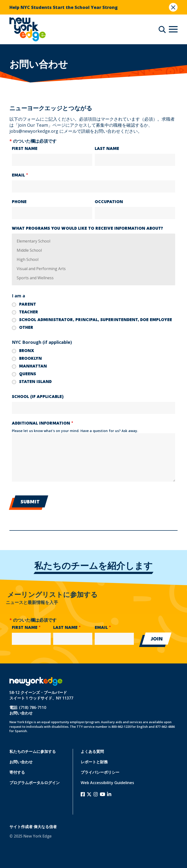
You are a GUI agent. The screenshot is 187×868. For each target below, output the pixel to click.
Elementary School (94, 241)
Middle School (94, 250)
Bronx (27, 351)
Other (26, 328)
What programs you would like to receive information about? (87, 229)
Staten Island (35, 382)
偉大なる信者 (45, 827)
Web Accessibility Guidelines (107, 783)
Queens (28, 374)
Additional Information (43, 423)
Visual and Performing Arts (94, 269)
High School (94, 259)
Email (20, 175)
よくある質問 (92, 751)
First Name (25, 149)
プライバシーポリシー (100, 772)
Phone (19, 202)
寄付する (17, 772)
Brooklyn (30, 359)
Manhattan (33, 366)
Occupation (109, 202)
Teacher (29, 312)
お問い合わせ (21, 713)
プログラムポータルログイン (35, 783)
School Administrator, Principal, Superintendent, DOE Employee (96, 320)
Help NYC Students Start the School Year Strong (64, 7)
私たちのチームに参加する (33, 751)
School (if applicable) (38, 397)
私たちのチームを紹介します (93, 567)
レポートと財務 (94, 762)
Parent (28, 305)
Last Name (107, 149)
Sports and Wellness (94, 278)
